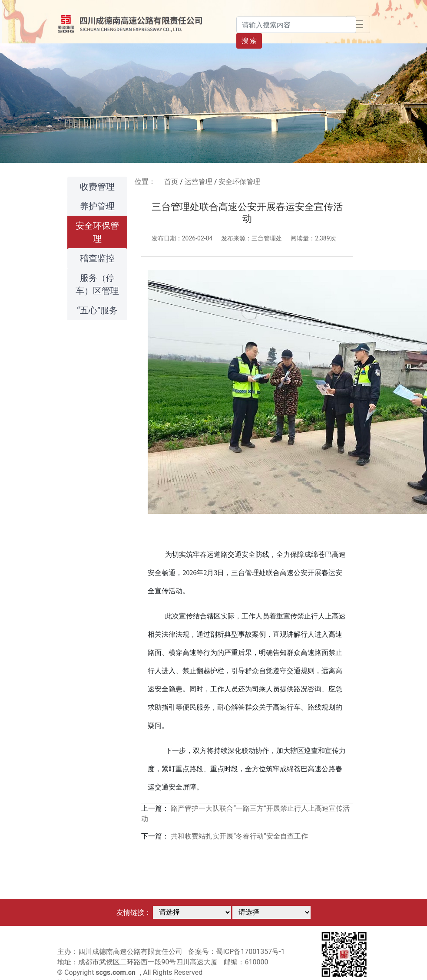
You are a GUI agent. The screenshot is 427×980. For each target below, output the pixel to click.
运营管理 (199, 182)
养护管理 (97, 206)
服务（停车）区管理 (97, 284)
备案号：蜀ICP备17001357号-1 (236, 952)
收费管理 (97, 187)
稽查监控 (97, 258)
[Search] (296, 25)
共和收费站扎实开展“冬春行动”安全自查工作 (239, 836)
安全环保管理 (97, 232)
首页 (171, 182)
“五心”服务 (97, 310)
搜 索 (249, 41)
